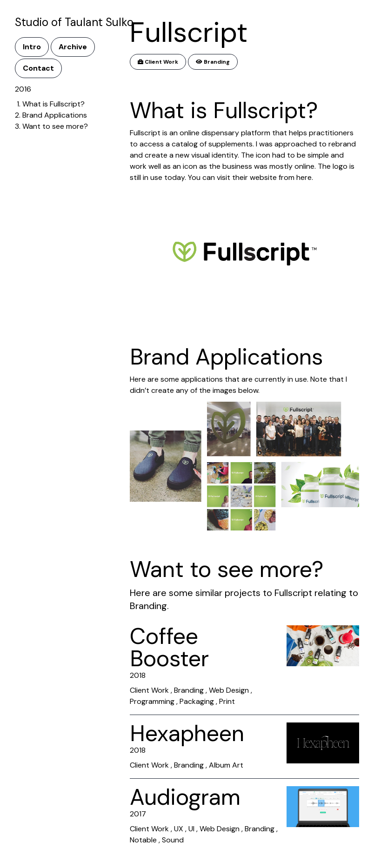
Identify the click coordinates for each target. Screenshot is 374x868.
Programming (152, 701)
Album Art (226, 765)
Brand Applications (55, 115)
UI (191, 829)
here (304, 177)
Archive (73, 47)
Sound (173, 840)
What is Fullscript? (53, 104)
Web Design (229, 690)
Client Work (158, 62)
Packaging (197, 701)
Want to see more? (55, 126)
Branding (213, 62)
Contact (38, 68)
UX (179, 829)
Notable (143, 840)
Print (227, 701)
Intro (32, 47)
